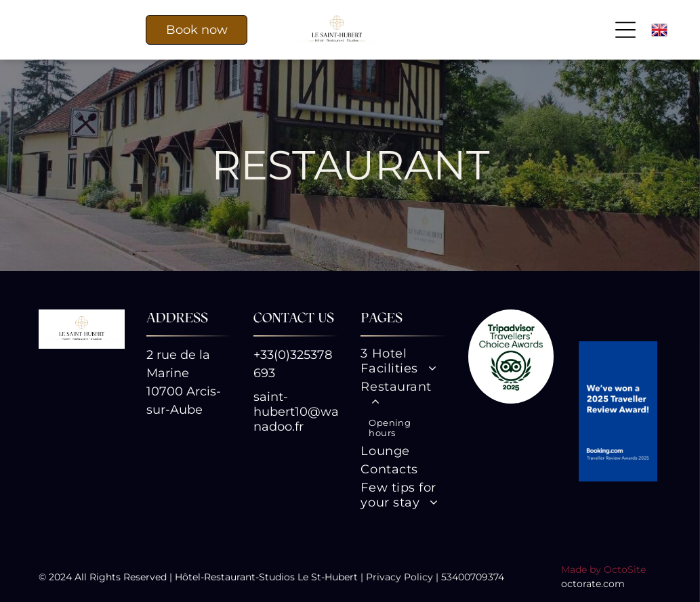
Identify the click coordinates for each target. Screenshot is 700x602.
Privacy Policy (399, 577)
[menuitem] (403, 363)
